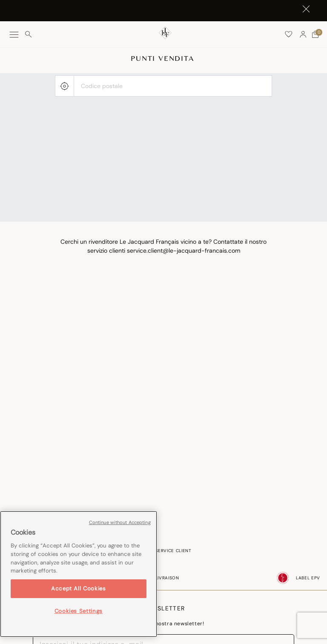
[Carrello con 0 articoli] (315, 34)
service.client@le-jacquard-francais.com (184, 251)
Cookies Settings (79, 611)
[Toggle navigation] (14, 35)
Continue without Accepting (120, 522)
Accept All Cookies (79, 588)
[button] (303, 34)
